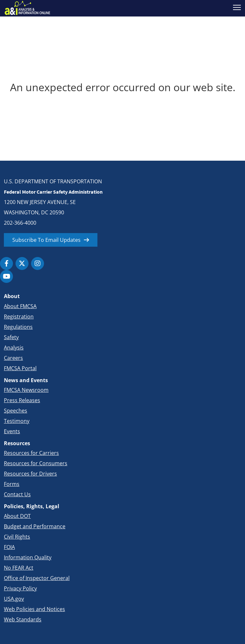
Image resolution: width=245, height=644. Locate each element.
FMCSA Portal (20, 368)
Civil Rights (17, 537)
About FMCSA (20, 306)
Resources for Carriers (31, 453)
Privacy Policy (20, 588)
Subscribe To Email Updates (46, 240)
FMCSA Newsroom (26, 390)
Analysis (14, 348)
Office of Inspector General (37, 578)
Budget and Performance (35, 526)
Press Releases (22, 400)
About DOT (17, 516)
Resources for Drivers (30, 474)
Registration (19, 317)
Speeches (16, 411)
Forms (12, 484)
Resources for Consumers (36, 463)
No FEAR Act (19, 568)
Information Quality (28, 557)
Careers (13, 358)
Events (12, 431)
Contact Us (17, 494)
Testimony (17, 421)
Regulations (18, 327)
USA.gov (14, 599)
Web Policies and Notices (34, 609)
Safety (11, 337)
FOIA (9, 547)
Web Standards (23, 619)
